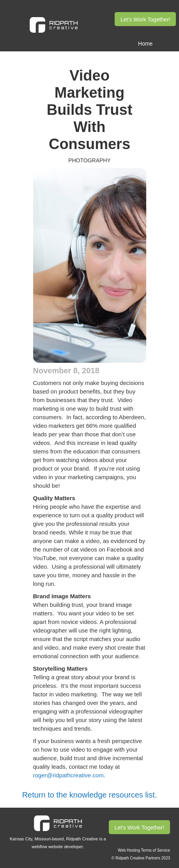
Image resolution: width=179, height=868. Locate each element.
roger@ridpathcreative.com (68, 775)
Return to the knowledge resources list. (90, 795)
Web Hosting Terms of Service (144, 850)
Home (145, 44)
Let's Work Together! (145, 19)
